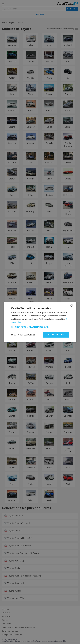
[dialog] (40, 322)
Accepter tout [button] (56, 335)
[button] (40, 327)
